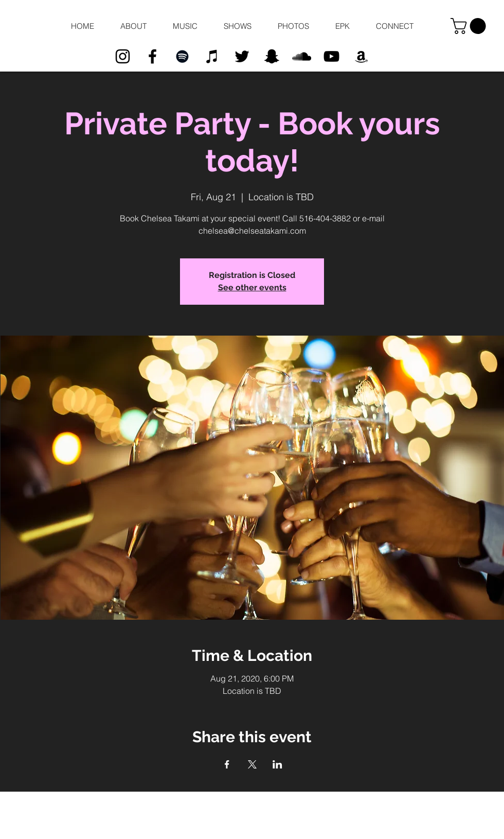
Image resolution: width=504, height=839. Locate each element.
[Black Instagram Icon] (123, 56)
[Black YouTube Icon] (331, 56)
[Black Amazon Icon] (361, 56)
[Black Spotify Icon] (182, 56)
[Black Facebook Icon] (152, 56)
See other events (252, 287)
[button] (133, 26)
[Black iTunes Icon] (212, 56)
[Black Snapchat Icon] (272, 56)
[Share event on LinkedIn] (277, 764)
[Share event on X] (252, 764)
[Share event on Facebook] (227, 764)
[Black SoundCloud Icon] (302, 56)
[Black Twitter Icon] (242, 56)
